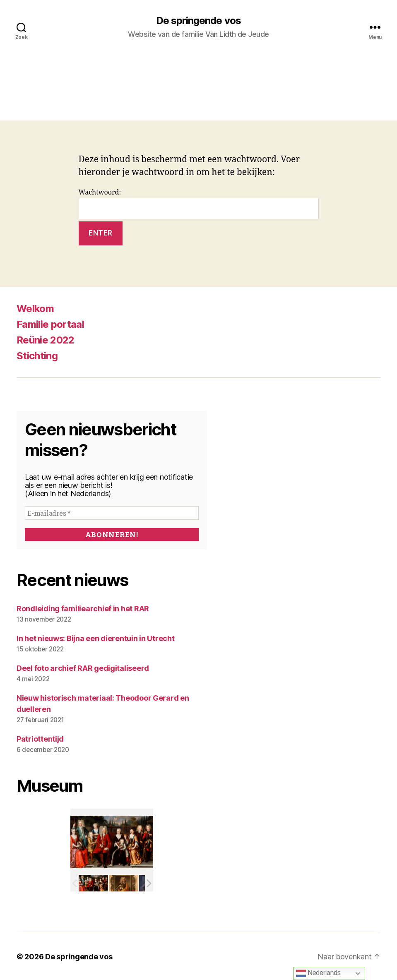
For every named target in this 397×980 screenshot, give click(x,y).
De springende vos (198, 21)
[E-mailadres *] (112, 513)
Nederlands (318, 973)
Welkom (35, 309)
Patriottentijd (40, 739)
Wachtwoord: (199, 204)
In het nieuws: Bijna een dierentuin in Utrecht (96, 638)
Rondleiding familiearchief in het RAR (83, 609)
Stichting (37, 356)
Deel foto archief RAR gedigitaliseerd (83, 668)
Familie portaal (50, 324)
